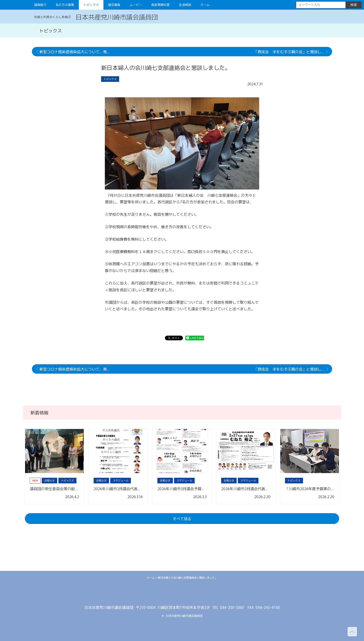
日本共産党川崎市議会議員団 (117, 17)
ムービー (136, 5)
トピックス (91, 5)
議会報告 (114, 5)
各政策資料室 (160, 5)
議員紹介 (40, 5)
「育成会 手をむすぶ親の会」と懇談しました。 (293, 52)
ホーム (205, 5)
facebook (182, 594)
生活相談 (185, 5)
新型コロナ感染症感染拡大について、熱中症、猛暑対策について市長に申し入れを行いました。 (77, 52)
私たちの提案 (65, 5)
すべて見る (182, 519)
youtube (196, 594)
